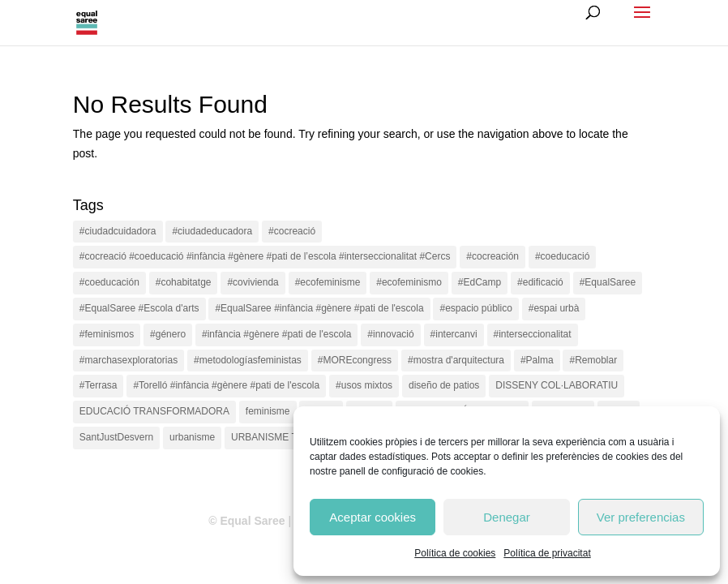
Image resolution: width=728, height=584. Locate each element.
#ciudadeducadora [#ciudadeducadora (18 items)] (212, 231)
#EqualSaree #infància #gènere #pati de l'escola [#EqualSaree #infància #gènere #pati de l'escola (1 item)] (319, 308)
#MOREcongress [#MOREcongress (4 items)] (355, 360)
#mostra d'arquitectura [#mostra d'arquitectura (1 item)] (456, 360)
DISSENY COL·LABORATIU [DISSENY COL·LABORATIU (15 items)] (557, 385)
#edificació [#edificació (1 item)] (540, 282)
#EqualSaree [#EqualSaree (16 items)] (608, 282)
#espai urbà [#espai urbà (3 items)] (554, 308)
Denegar (507, 517)
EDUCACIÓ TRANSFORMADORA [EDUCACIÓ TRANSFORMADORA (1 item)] (154, 411)
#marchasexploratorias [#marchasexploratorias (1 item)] (128, 360)
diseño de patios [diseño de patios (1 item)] (444, 385)
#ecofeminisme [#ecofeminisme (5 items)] (328, 282)
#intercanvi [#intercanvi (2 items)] (454, 334)
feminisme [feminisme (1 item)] (268, 411)
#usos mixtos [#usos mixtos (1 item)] (364, 385)
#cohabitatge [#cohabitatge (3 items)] (184, 282)
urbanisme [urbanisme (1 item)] (192, 437)
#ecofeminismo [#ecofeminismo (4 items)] (409, 282)
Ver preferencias (641, 517)
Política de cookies (455, 553)
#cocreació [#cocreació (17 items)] (292, 231)
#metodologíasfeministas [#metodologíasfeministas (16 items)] (248, 360)
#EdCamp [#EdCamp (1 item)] (480, 282)
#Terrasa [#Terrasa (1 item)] (98, 385)
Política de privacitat (547, 553)
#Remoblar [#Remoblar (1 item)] (593, 360)
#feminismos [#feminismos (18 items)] (107, 334)
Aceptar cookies (373, 517)
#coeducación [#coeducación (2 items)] (109, 282)
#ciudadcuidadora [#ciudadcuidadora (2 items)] (118, 231)
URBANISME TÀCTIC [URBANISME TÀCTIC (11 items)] (279, 437)
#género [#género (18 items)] (168, 334)
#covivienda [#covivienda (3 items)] (253, 282)
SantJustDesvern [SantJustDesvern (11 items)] (116, 437)
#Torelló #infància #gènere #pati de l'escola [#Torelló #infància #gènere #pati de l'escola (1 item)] (226, 385)
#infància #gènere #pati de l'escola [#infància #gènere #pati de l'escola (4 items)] (276, 334)
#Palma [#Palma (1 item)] (537, 360)
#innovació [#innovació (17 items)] (390, 334)
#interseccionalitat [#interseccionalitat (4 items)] (533, 334)
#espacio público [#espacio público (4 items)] (475, 308)
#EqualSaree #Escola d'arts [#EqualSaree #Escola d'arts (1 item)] (139, 308)
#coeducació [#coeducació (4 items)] (562, 256)
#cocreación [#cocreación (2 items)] (492, 256)
